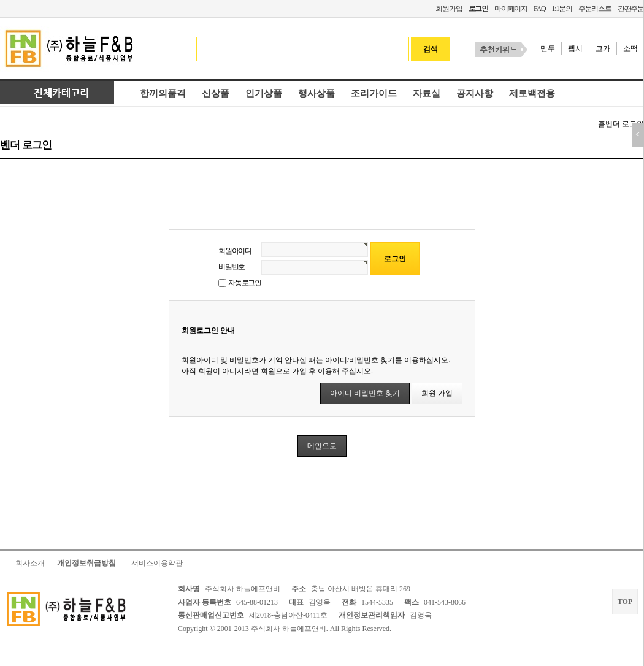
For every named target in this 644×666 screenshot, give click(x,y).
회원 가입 (437, 393)
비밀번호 (232, 267)
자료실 (427, 93)
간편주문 (631, 9)
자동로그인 (245, 283)
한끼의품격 (163, 93)
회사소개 (30, 563)
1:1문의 (562, 9)
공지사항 (475, 93)
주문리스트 (595, 9)
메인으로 (322, 446)
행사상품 (316, 93)
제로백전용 (532, 93)
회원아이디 (235, 251)
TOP (625, 602)
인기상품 (264, 93)
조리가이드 (374, 93)
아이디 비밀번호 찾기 (365, 393)
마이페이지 (511, 9)
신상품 (216, 93)
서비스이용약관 (157, 563)
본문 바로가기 (0, 0)
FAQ (540, 9)
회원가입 (449, 9)
